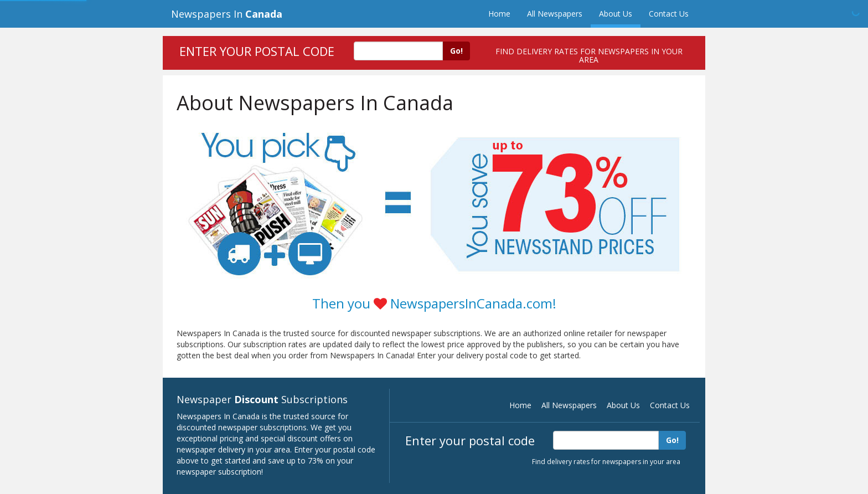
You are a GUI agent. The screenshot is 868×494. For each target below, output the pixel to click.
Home (499, 14)
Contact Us (669, 14)
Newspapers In (227, 14)
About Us (616, 14)
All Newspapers (555, 14)
